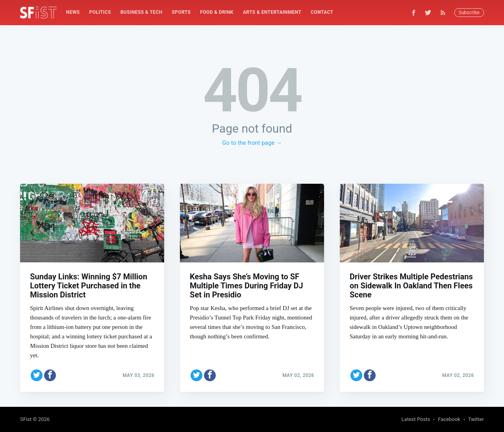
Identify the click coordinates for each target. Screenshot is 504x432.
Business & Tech (142, 12)
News (73, 12)
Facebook (449, 419)
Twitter (476, 419)
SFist (26, 419)
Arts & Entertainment (272, 12)
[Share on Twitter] (37, 375)
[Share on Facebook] (50, 375)
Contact (322, 12)
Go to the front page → (252, 143)
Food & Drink (217, 12)
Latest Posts (416, 419)
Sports (181, 12)
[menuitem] (73, 12)
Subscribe (469, 13)
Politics (100, 12)
